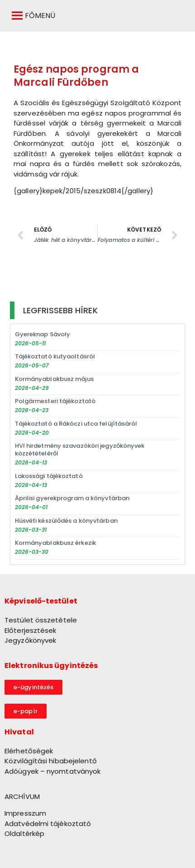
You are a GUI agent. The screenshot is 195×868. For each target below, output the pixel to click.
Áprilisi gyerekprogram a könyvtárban (72, 498)
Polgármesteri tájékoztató (55, 401)
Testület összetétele (41, 620)
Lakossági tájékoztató (49, 476)
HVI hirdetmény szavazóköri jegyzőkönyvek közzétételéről (80, 450)
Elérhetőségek (29, 751)
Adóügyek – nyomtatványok (52, 771)
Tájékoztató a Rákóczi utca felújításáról (76, 424)
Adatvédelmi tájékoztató (48, 824)
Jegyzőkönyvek (30, 640)
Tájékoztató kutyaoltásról (55, 356)
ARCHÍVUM (22, 796)
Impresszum (25, 813)
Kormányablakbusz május (54, 379)
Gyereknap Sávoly (43, 334)
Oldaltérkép (24, 833)
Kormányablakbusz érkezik (55, 543)
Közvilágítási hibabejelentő (51, 761)
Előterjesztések (31, 630)
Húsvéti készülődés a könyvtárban (66, 521)
